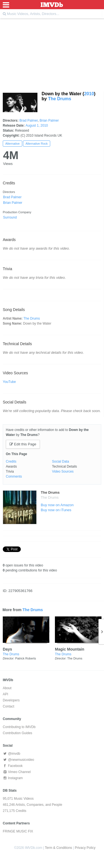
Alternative (12, 144)
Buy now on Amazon (57, 505)
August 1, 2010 (37, 126)
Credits (11, 461)
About (7, 688)
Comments (14, 476)
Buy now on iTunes (56, 510)
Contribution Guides (17, 733)
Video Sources (63, 471)
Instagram (13, 778)
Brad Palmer (29, 121)
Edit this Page (23, 444)
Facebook (13, 766)
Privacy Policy (85, 848)
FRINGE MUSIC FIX (18, 831)
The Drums (60, 99)
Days (7, 649)
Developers (11, 700)
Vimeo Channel (17, 772)
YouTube (9, 382)
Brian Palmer (49, 121)
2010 (89, 94)
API (5, 694)
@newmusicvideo (18, 760)
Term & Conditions (59, 848)
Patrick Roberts (26, 658)
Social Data (61, 461)
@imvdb (12, 754)
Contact (8, 706)
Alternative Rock (37, 144)
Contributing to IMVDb (19, 727)
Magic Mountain (70, 649)
